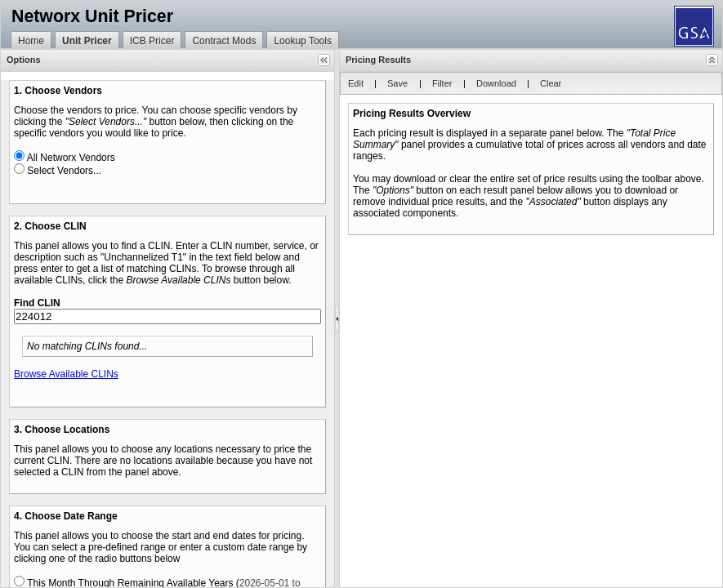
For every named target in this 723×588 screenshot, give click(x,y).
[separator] (337, 318)
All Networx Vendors (71, 158)
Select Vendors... (64, 171)
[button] (324, 60)
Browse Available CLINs (66, 374)
